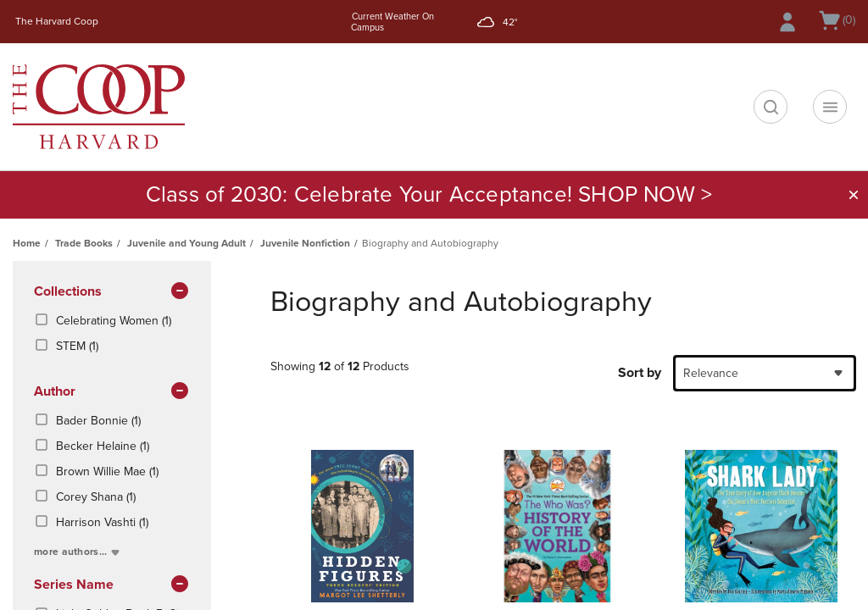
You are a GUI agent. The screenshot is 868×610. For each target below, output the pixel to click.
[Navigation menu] (830, 107)
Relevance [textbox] (711, 373)
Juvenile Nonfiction (305, 243)
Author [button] (112, 392)
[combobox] (765, 373)
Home (27, 243)
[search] (771, 107)
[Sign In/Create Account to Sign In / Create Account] (787, 22)
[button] (854, 195)
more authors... (78, 552)
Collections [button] (112, 292)
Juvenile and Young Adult (186, 243)
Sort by (640, 373)
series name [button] (112, 585)
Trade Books (84, 243)
